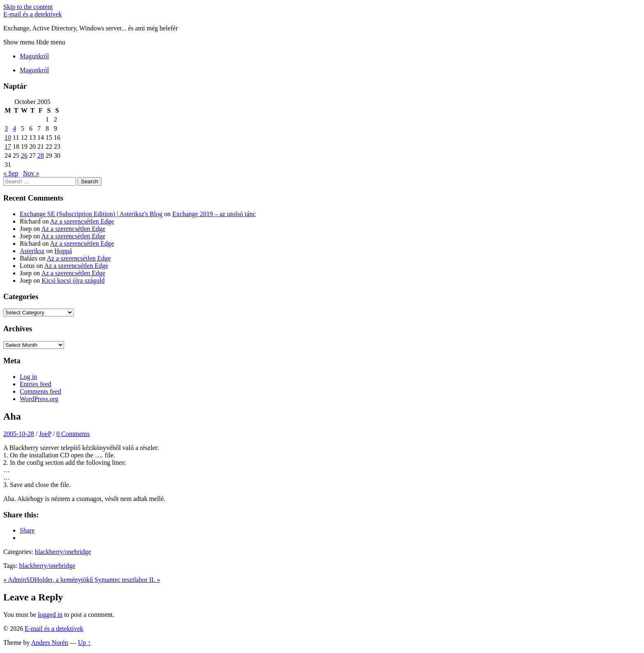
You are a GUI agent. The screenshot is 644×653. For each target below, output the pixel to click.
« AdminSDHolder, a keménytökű (49, 580)
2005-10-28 (19, 434)
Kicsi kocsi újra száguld (73, 280)
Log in (28, 377)
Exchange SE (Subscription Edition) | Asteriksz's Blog (91, 214)
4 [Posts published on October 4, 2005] (14, 128)
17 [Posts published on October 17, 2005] (8, 147)
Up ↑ (85, 643)
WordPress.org (39, 399)
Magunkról (34, 56)
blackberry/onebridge (63, 552)
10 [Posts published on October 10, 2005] (8, 137)
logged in (50, 615)
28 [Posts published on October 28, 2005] (41, 156)
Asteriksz (32, 251)
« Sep (11, 173)
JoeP (45, 434)
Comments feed (40, 391)
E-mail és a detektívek (33, 14)
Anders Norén (50, 643)
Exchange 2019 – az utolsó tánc (214, 214)
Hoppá (63, 251)
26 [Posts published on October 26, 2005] (24, 156)
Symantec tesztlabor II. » (127, 580)
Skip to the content (28, 7)
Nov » (31, 173)
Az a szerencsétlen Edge (82, 221)
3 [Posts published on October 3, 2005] (6, 128)
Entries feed (36, 384)
